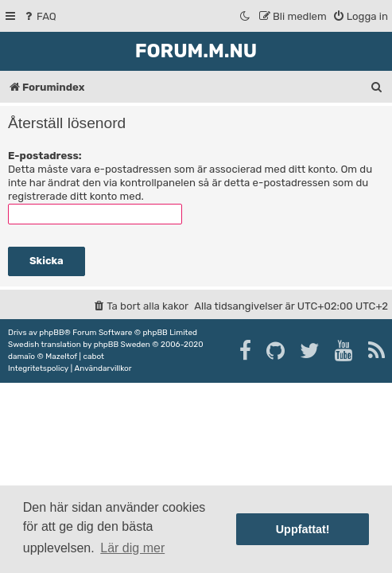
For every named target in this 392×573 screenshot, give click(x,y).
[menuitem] (39, 16)
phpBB (51, 333)
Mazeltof (61, 357)
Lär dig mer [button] (132, 548)
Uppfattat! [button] (303, 529)
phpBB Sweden (122, 345)
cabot (93, 357)
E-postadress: (45, 156)
